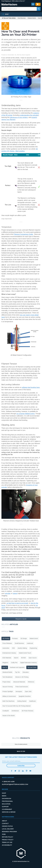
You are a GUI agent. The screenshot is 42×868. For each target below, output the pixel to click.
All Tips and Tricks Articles (9, 18)
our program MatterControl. (26, 414)
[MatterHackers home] (21, 853)
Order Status (7, 826)
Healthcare (32, 701)
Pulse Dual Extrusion (22, 687)
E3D (13, 648)
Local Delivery (8, 829)
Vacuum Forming (8, 687)
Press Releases (7, 643)
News (4, 796)
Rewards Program (9, 832)
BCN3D (23, 658)
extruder (8, 593)
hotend (15, 593)
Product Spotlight (8, 691)
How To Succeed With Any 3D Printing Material (16, 706)
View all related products (21, 744)
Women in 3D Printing (22, 677)
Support (5, 807)
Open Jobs (28, 691)
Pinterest (27, 771)
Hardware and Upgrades (17, 667)
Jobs (4, 834)
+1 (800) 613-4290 (8, 782)
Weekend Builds (32, 18)
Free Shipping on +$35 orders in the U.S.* (13, 1)
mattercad (30, 643)
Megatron (5, 663)
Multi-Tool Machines (8, 701)
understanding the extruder (29, 115)
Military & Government (9, 696)
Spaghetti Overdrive (25, 696)
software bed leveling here (31, 387)
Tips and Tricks (32, 667)
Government (7, 809)
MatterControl (34, 638)
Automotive (6, 648)
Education (26, 672)
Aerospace (19, 691)
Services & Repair (9, 812)
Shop (4, 793)
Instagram (19, 771)
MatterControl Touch (25, 653)
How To (5, 667)
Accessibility (7, 845)
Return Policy (7, 837)
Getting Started (22, 701)
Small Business (22, 18)
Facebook (12, 771)
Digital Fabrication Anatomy (28, 663)
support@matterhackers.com (15, 784)
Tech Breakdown (7, 677)
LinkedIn (23, 771)
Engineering (33, 648)
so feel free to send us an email (17, 603)
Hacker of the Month (9, 716)
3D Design (24, 638)
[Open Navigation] (5, 14)
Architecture (15, 711)
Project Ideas (6, 682)
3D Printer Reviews (27, 711)
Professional (7, 801)
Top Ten (17, 672)
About (4, 821)
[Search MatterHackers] (39, 9)
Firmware (15, 638)
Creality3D (6, 711)
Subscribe (21, 766)
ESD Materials (7, 658)
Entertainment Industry (9, 653)
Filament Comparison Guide (23, 234)
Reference (31, 682)
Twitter (15, 771)
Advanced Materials (19, 682)
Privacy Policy (8, 840)
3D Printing (6, 638)
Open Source (33, 658)
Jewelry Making (22, 648)
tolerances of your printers (19, 117)
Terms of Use (7, 842)
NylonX (16, 658)
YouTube (30, 771)
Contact (5, 823)
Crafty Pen (14, 663)
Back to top (21, 751)
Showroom (6, 799)
